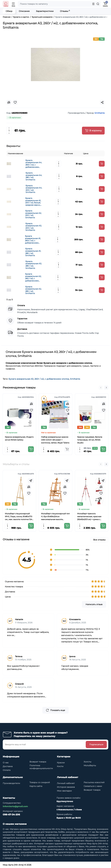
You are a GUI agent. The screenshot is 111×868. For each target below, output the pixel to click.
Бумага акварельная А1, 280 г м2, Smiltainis (33, 252)
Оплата (7, 770)
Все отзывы (99, 540)
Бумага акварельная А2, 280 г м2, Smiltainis (33, 290)
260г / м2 (39, 379)
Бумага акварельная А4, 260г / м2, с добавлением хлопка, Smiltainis (34, 164)
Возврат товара (38, 762)
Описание (24, 11)
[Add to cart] (102, 164)
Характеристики (45, 11)
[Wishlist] (31, 410)
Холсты (88, 762)
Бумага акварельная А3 (21, 379)
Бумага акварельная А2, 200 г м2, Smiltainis (33, 214)
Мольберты (90, 765)
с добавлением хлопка (57, 379)
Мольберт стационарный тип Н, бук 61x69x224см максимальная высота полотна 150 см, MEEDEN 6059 (55, 517)
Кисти (60, 766)
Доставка (8, 766)
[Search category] (93, 4)
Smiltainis (75, 379)
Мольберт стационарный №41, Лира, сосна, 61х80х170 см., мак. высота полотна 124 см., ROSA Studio (19, 517)
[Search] (98, 4)
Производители (11, 783)
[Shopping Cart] (105, 4)
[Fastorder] (31, 481)
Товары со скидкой (40, 782)
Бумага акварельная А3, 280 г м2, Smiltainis (34, 265)
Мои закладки (64, 791)
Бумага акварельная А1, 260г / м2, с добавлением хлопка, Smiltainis (34, 239)
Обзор (9, 11)
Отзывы (65, 11)
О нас (6, 763)
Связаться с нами (93, 786)
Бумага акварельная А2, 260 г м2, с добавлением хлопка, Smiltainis (34, 277)
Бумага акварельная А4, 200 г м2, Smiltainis (34, 189)
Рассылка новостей (94, 782)
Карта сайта (36, 786)
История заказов (66, 787)
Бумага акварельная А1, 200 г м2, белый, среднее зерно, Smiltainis (33, 202)
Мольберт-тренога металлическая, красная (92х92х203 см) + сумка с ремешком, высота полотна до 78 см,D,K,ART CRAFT (91, 517)
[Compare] (31, 404)
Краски (61, 763)
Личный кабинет (66, 783)
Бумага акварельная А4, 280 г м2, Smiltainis (34, 176)
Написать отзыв (94, 604)
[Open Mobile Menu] (13, 4)
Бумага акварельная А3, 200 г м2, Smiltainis (34, 227)
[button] (101, 388)
